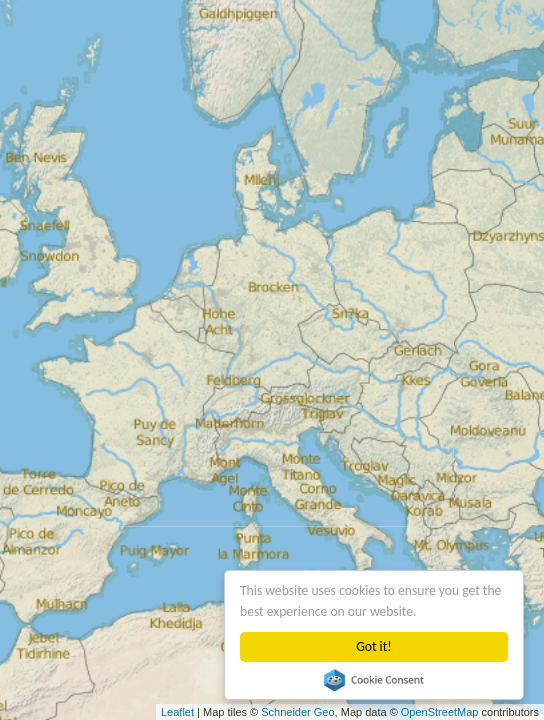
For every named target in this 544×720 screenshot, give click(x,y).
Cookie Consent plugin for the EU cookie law (374, 680)
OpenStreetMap (440, 712)
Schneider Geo (297, 712)
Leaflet (177, 712)
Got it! (373, 646)
